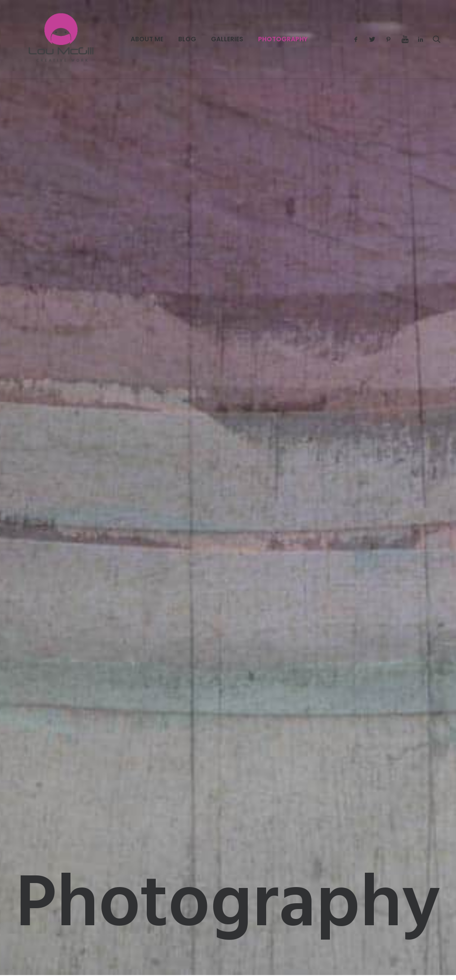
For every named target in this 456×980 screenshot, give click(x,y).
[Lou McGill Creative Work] (50, 39)
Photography (259, 39)
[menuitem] (124, 39)
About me (124, 39)
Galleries (204, 39)
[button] (358, 39)
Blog (164, 39)
